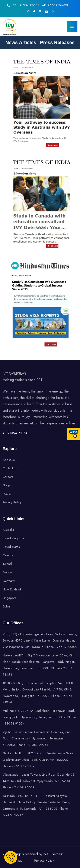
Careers (8, 477)
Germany (9, 581)
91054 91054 (17, 433)
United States (11, 547)
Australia (8, 530)
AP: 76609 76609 (55, 5)
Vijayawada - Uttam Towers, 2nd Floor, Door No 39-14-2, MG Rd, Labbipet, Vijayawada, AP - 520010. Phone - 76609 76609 (39, 781)
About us (9, 460)
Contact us (10, 468)
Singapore (10, 598)
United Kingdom (13, 538)
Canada (8, 555)
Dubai (7, 606)
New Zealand (12, 589)
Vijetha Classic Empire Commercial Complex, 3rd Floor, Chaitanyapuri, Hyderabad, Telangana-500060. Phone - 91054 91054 (36, 738)
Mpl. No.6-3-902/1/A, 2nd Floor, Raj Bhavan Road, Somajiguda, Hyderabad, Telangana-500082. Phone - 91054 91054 (39, 717)
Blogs (6, 485)
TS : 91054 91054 (25, 5)
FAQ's (7, 494)
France (7, 572)
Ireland (7, 564)
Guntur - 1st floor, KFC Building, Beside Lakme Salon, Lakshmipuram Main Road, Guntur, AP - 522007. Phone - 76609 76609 (39, 760)
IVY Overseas (53, 854)
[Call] (74, 434)
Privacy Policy (12, 502)
